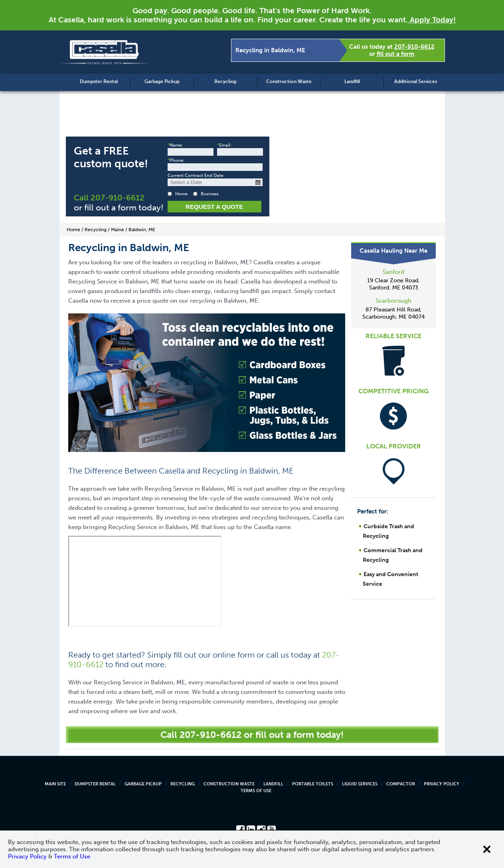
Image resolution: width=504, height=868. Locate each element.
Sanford (393, 272)
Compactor (401, 784)
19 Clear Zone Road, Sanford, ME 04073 (393, 284)
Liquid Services (360, 784)
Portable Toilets (313, 784)
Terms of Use (256, 791)
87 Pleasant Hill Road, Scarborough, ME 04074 (393, 313)
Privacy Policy (442, 784)
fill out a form (396, 54)
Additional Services (416, 81)
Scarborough (393, 301)
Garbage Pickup (162, 81)
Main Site (55, 784)
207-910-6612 (414, 47)
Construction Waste (289, 81)
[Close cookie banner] (487, 849)
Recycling (225, 81)
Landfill (352, 81)
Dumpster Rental (99, 81)
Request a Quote (214, 207)
